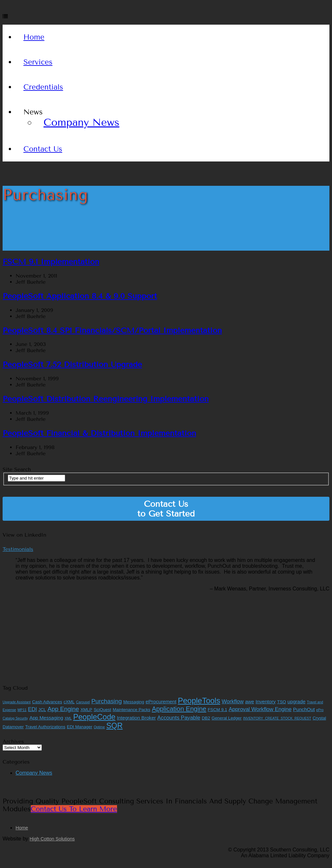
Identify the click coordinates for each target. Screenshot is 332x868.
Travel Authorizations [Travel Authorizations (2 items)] (45, 727)
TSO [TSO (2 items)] (282, 702)
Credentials (43, 87)
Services (38, 62)
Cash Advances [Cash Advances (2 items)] (47, 702)
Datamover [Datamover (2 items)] (13, 727)
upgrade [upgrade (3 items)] (296, 702)
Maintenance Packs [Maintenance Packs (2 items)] (131, 710)
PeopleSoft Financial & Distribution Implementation (99, 433)
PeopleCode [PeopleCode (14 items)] (94, 717)
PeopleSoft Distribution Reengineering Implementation (106, 399)
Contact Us (43, 149)
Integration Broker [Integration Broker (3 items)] (136, 718)
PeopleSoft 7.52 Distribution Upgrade (72, 364)
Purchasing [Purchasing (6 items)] (107, 701)
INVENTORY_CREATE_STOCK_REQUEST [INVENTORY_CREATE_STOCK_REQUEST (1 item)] (277, 718)
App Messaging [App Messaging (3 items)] (46, 718)
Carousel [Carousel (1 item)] (83, 702)
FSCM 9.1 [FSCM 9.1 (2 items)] (218, 710)
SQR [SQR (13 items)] (114, 726)
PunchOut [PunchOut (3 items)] (304, 709)
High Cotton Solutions (52, 839)
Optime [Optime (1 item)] (99, 727)
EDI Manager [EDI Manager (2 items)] (80, 727)
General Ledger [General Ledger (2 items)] (227, 718)
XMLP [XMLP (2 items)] (86, 710)
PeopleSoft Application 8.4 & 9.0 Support (80, 296)
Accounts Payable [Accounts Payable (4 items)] (179, 718)
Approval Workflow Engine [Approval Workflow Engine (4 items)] (260, 709)
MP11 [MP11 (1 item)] (22, 710)
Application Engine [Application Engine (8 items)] (179, 709)
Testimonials (18, 549)
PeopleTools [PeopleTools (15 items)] (199, 701)
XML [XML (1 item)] (68, 718)
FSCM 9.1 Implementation (51, 262)
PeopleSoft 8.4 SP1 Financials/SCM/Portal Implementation (112, 330)
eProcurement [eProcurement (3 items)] (161, 702)
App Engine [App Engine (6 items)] (63, 709)
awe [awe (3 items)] (250, 702)
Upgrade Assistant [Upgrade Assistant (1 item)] (17, 702)
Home (34, 37)
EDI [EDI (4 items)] (32, 709)
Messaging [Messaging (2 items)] (134, 702)
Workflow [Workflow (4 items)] (233, 702)
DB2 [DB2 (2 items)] (206, 718)
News (33, 112)
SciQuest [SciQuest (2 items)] (102, 710)
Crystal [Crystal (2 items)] (319, 718)
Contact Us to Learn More (74, 809)
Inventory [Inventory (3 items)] (266, 702)
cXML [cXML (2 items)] (69, 702)
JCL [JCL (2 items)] (42, 710)
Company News (81, 122)
